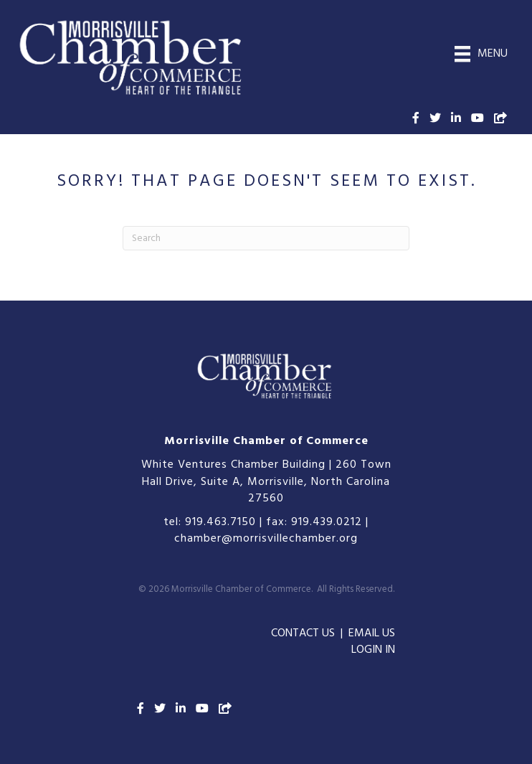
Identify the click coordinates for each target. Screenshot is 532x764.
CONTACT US (303, 633)
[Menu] (481, 54)
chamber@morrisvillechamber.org (266, 539)
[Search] (266, 238)
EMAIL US (372, 633)
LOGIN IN (373, 650)
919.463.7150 (220, 522)
